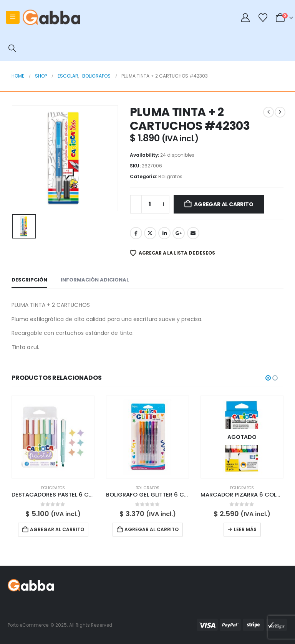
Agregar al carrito (224, 204)
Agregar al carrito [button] (57, 529)
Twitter (150, 233)
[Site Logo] (51, 17)
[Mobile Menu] (13, 17)
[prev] (268, 112)
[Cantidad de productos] (150, 204)
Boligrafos (170, 176)
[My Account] (245, 18)
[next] (280, 112)
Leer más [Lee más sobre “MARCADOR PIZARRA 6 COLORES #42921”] (245, 529)
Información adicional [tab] (95, 280)
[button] (12, 48)
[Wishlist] (263, 18)
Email (193, 233)
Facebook (136, 233)
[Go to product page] (53, 437)
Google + (179, 233)
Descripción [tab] (29, 280)
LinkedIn (164, 233)
